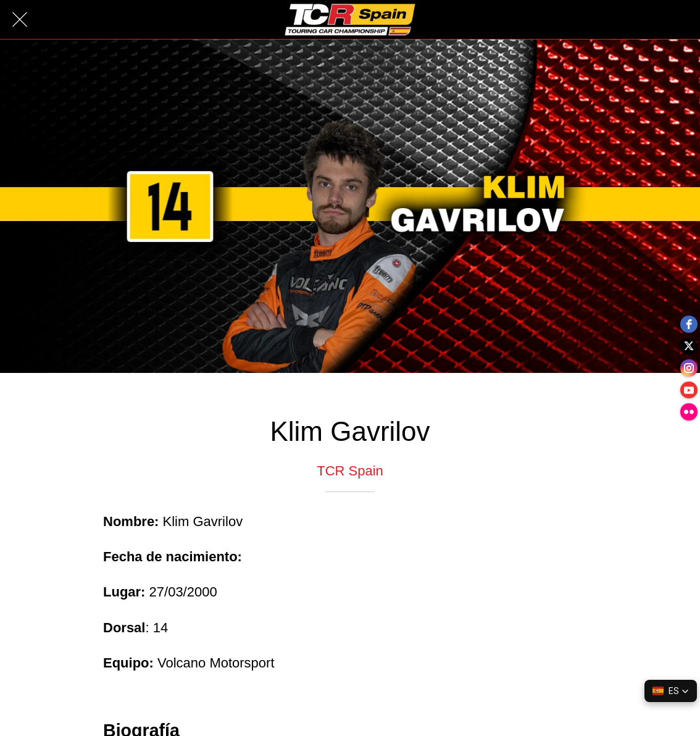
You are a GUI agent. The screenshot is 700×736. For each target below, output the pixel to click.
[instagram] (688, 368)
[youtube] (688, 393)
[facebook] (688, 319)
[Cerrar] (20, 20)
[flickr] (688, 417)
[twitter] (688, 343)
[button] (671, 691)
